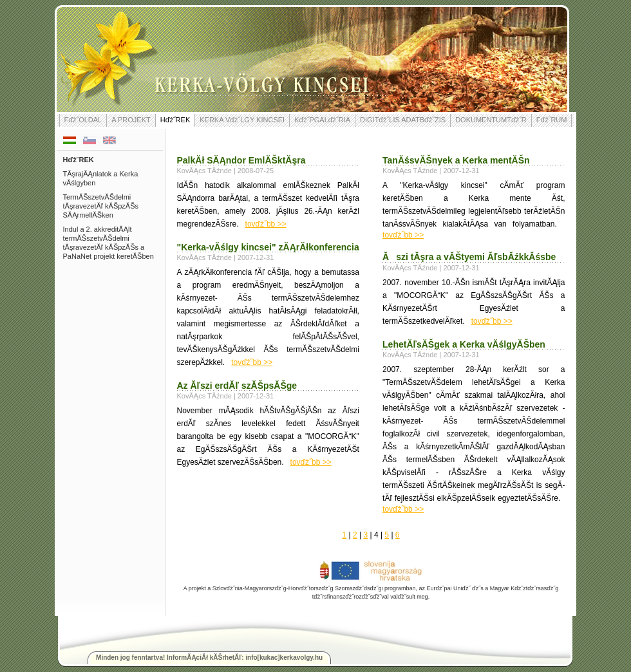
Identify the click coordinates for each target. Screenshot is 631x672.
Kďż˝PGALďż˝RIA (322, 120)
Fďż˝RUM (552, 120)
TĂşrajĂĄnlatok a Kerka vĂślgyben (101, 178)
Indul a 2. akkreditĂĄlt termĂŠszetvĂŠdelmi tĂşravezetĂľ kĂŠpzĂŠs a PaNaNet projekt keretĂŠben (108, 243)
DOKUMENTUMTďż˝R (491, 120)
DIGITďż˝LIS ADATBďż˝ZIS (403, 120)
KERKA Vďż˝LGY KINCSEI (242, 120)
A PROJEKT (131, 120)
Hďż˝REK (175, 120)
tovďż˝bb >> (266, 224)
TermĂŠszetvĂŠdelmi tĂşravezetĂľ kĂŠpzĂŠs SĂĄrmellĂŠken (101, 206)
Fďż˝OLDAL (83, 120)
